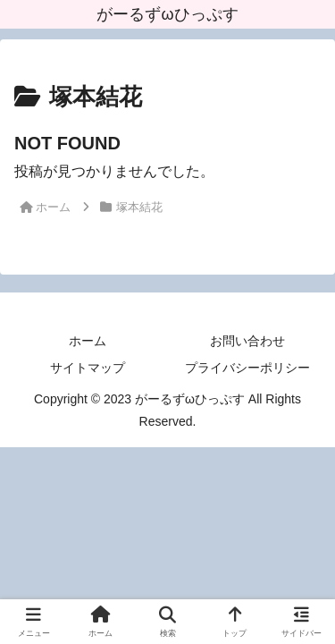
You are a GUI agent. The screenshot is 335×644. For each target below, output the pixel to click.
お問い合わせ (247, 341)
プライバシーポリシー (247, 368)
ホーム (88, 341)
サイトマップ (88, 368)
